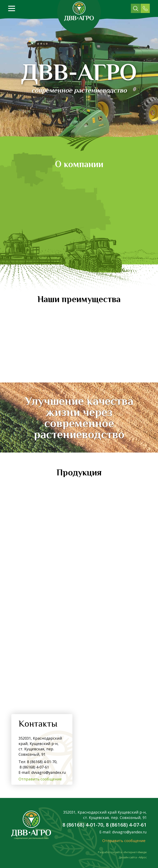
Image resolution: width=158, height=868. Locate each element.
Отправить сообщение (40, 779)
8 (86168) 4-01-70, (42, 762)
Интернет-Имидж (135, 852)
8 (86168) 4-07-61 (34, 767)
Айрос (143, 857)
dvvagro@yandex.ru (49, 772)
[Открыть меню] (12, 8)
